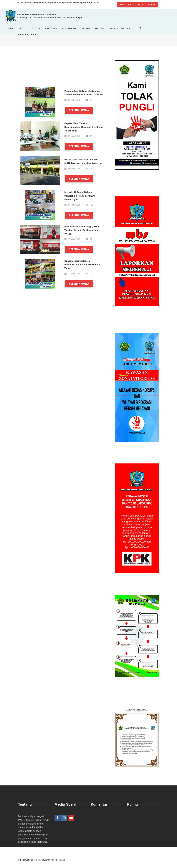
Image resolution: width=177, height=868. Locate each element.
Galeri (99, 28)
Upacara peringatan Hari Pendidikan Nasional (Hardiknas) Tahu (83, 265)
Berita (36, 28)
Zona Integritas (119, 28)
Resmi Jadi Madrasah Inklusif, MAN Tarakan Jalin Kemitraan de (83, 162)
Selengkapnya (79, 110)
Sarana (86, 28)
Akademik (51, 28)
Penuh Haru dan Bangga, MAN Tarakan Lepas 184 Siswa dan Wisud (82, 230)
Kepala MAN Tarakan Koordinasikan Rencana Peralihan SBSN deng (83, 127)
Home (10, 28)
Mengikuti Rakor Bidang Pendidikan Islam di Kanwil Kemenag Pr (79, 196)
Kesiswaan (69, 28)
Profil (23, 28)
